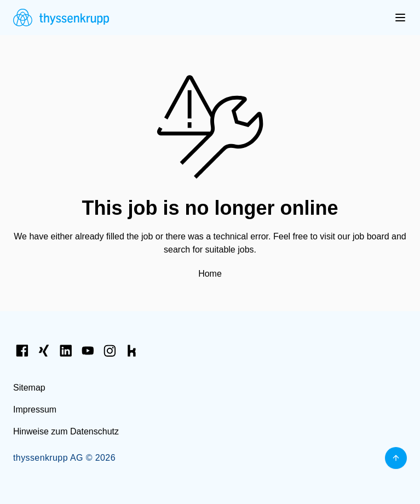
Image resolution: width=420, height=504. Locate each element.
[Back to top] (396, 458)
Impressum (35, 409)
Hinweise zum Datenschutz (66, 431)
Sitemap (29, 388)
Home (210, 274)
